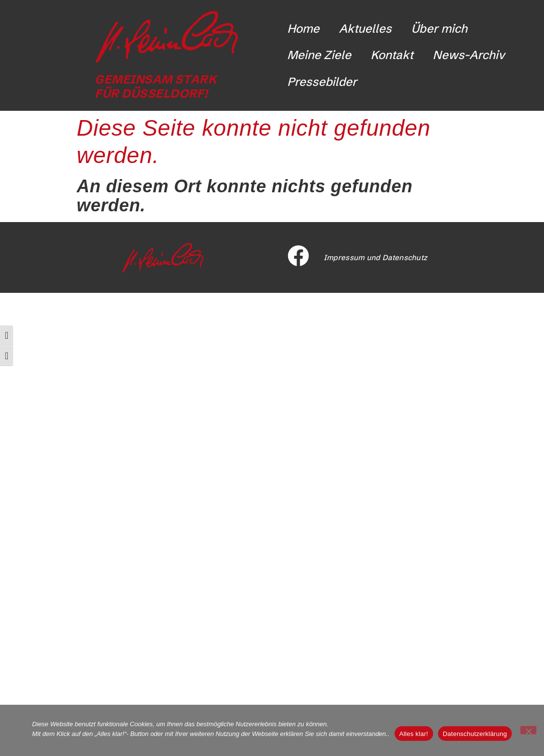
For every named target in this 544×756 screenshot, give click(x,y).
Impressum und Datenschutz (376, 257)
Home (303, 29)
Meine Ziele (319, 55)
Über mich (439, 29)
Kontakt (392, 55)
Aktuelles (365, 29)
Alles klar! (414, 734)
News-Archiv (469, 55)
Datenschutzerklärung (475, 734)
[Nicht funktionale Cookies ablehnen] (528, 730)
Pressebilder (322, 82)
